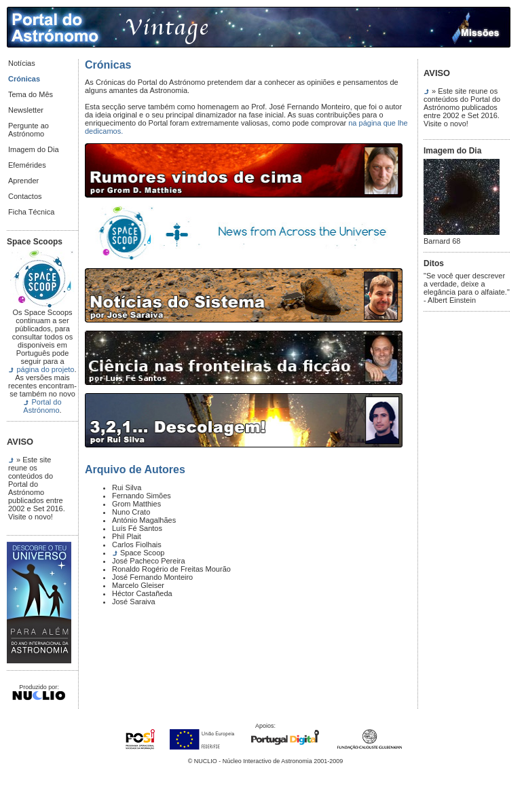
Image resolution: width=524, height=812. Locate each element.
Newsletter (26, 110)
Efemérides (27, 165)
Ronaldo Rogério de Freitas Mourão (171, 569)
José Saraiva (134, 602)
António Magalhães (144, 520)
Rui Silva (127, 487)
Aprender (23, 181)
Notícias (22, 63)
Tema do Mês (31, 94)
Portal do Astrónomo (42, 406)
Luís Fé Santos (137, 528)
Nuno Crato (131, 512)
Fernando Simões (142, 496)
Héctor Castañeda (142, 593)
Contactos (25, 196)
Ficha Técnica (31, 212)
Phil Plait (127, 536)
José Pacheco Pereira (149, 561)
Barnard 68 (462, 238)
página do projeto (45, 369)
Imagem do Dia (34, 149)
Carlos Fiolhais (137, 545)
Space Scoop (142, 553)
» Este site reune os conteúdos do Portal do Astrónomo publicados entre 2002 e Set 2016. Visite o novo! (37, 488)
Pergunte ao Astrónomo (29, 130)
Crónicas (24, 79)
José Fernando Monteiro (152, 577)
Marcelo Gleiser (138, 585)
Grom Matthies (136, 504)
